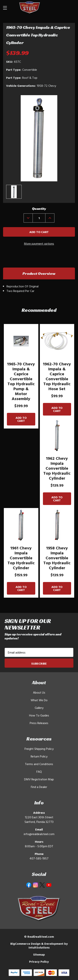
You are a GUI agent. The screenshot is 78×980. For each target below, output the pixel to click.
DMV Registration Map (39, 779)
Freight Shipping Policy (39, 749)
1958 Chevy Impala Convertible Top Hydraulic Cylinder (57, 558)
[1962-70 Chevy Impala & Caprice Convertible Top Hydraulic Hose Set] (57, 341)
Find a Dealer (39, 787)
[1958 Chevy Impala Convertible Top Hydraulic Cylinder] (57, 525)
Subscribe (39, 663)
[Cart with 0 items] (70, 8)
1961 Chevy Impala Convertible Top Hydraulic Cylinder (21, 558)
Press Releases (39, 723)
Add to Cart (21, 419)
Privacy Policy (39, 962)
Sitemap (39, 954)
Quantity (39, 209)
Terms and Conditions (39, 764)
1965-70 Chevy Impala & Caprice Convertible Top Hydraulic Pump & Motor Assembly (21, 381)
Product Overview (39, 273)
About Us (39, 692)
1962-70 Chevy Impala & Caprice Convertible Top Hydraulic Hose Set (57, 376)
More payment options (39, 244)
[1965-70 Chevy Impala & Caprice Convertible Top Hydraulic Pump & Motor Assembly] (21, 341)
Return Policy (39, 756)
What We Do (39, 700)
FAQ (39, 772)
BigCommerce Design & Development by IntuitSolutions (39, 945)
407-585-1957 (39, 858)
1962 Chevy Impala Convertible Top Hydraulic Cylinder (57, 468)
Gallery (39, 708)
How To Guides (39, 715)
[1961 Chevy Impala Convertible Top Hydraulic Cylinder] (21, 525)
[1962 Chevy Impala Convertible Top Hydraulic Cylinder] (57, 436)
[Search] (61, 8)
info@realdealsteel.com (39, 834)
